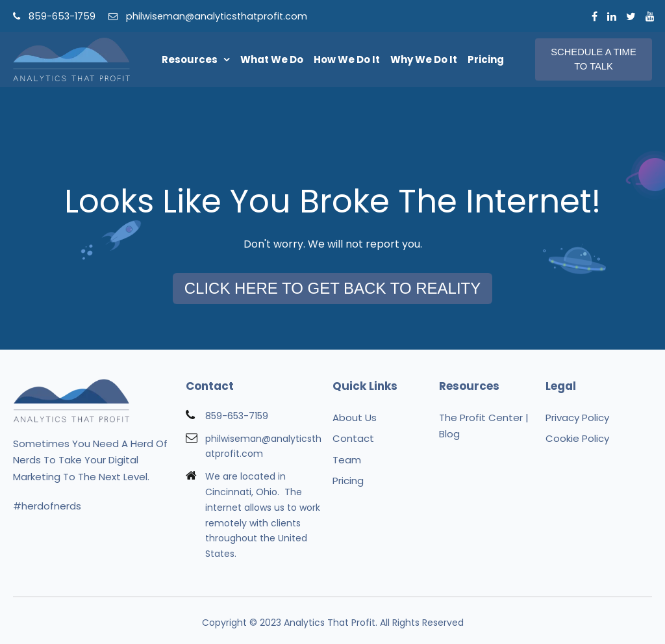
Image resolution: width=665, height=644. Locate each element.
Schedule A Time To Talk (593, 59)
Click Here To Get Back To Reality (333, 288)
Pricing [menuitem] (486, 59)
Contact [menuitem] (353, 438)
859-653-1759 (54, 16)
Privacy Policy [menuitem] (577, 418)
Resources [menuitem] (190, 59)
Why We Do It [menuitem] (424, 59)
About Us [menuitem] (355, 418)
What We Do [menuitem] (272, 59)
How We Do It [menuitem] (347, 59)
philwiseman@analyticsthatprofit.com (208, 16)
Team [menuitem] (347, 460)
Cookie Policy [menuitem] (577, 438)
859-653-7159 (237, 416)
